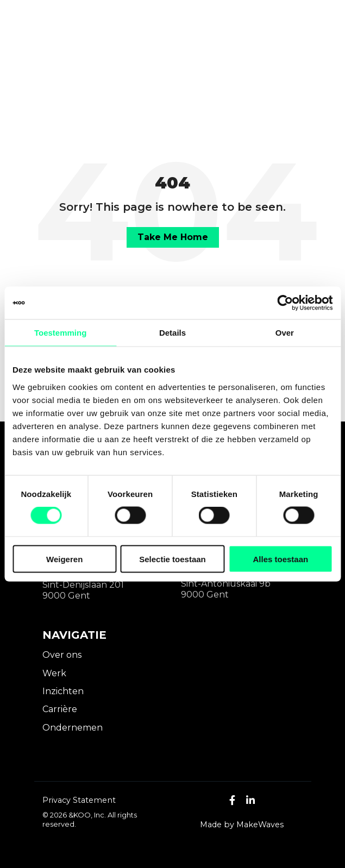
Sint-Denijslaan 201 (83, 585)
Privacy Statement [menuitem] (79, 800)
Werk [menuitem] (54, 673)
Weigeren (64, 559)
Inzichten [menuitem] (63, 691)
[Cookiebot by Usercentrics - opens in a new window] (285, 303)
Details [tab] (172, 333)
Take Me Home (173, 237)
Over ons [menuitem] (62, 655)
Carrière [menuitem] (60, 709)
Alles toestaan (280, 559)
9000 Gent (66, 596)
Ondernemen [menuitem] (73, 728)
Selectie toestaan (172, 559)
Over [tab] (285, 333)
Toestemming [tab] (60, 333)
